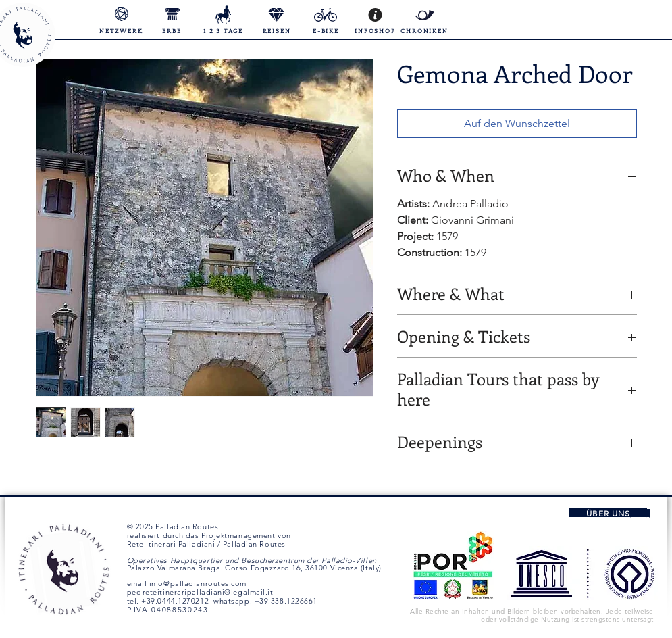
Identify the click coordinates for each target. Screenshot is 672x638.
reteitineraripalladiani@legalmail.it (208, 592)
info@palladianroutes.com (198, 583)
